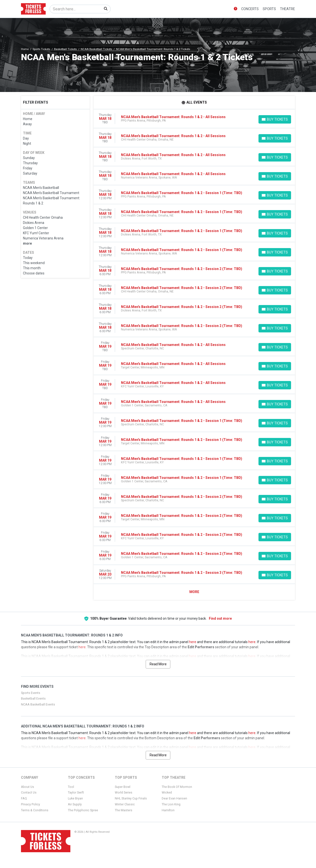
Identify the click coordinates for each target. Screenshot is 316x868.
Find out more (220, 618)
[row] (194, 119)
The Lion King (171, 804)
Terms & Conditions (35, 810)
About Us (28, 787)
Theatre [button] (287, 9)
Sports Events (31, 693)
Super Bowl (123, 787)
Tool (71, 787)
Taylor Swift (76, 793)
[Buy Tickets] (275, 119)
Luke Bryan (75, 798)
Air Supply (75, 804)
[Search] (75, 9)
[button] (236, 9)
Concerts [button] (250, 9)
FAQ (24, 798)
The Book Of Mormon (177, 787)
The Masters (124, 810)
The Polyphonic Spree (83, 810)
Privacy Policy (30, 804)
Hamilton (168, 810)
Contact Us (29, 793)
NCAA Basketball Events (38, 705)
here (193, 642)
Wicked (167, 793)
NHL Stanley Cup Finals (131, 798)
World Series (124, 793)
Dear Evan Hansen (174, 798)
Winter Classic (125, 804)
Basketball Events (33, 699)
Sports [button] (269, 9)
